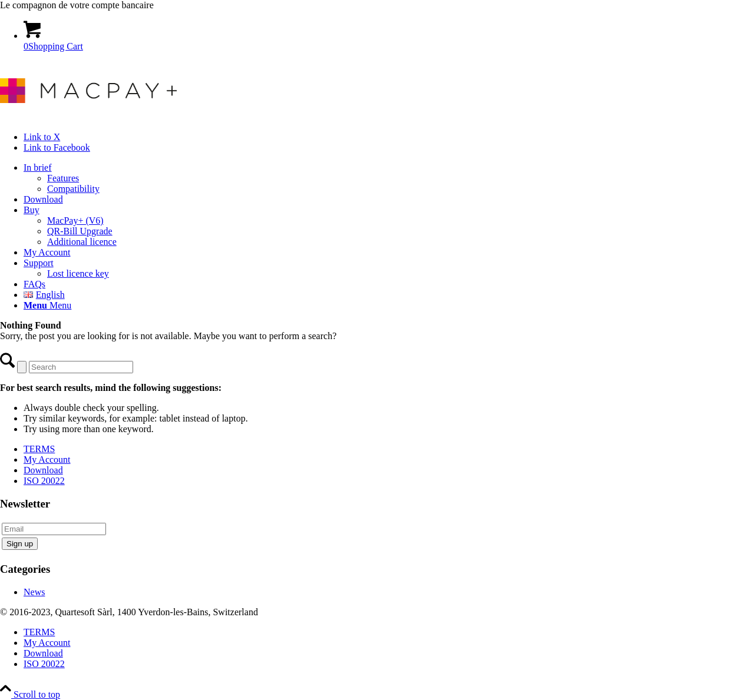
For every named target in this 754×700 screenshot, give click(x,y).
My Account (47, 460)
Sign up (20, 544)
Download (43, 470)
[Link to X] (42, 137)
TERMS (39, 449)
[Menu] (47, 305)
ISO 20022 (44, 481)
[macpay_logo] (88, 117)
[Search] (81, 367)
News (34, 592)
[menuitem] (389, 178)
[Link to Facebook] (57, 147)
